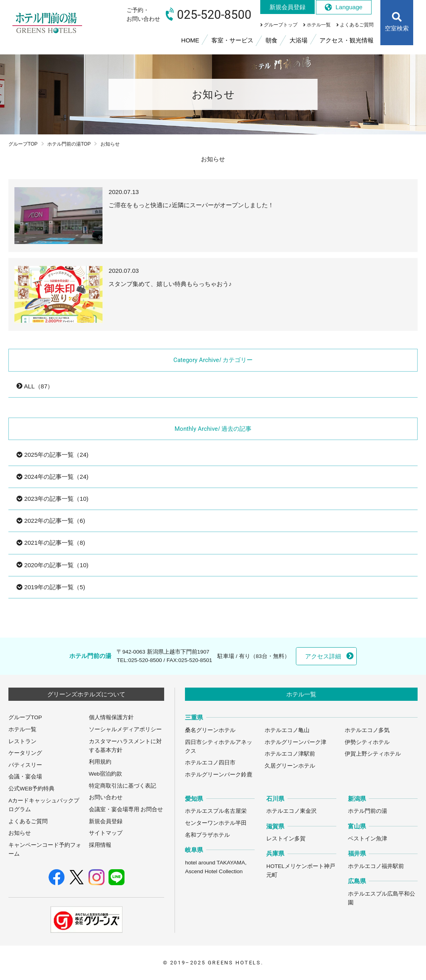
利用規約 (100, 762)
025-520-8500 (145, 660)
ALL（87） (35, 386)
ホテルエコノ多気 (367, 730)
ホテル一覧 (22, 729)
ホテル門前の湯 (368, 811)
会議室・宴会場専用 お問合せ (126, 809)
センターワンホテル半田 (216, 823)
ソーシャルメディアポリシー (125, 729)
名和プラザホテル (207, 835)
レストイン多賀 (286, 839)
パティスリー (25, 765)
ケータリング (25, 753)
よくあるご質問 (28, 821)
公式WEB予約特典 (31, 789)
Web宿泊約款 (106, 774)
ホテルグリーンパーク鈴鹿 (219, 775)
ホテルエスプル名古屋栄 (216, 811)
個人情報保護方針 (111, 717)
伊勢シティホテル (367, 742)
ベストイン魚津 (368, 839)
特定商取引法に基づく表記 (123, 786)
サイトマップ (106, 833)
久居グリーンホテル (290, 766)
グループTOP (23, 144)
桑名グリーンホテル (210, 730)
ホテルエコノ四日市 (210, 763)
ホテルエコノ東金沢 (291, 811)
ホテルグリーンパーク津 (295, 742)
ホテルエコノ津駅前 (290, 754)
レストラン (22, 741)
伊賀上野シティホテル (373, 754)
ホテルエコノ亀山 (287, 730)
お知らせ (20, 833)
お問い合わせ (106, 797)
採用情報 (100, 845)
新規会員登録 (106, 821)
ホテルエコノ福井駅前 (376, 866)
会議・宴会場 (25, 777)
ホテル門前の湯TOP (69, 144)
